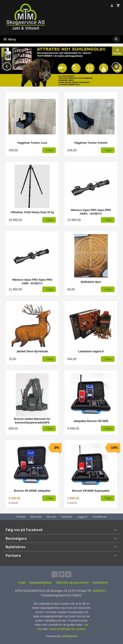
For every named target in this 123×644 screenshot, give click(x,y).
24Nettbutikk (69, 636)
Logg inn (82, 517)
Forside (21, 517)
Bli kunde (36, 517)
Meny (9, 39)
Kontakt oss (100, 517)
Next (120, 66)
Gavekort (67, 517)
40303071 (99, 591)
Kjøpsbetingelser (41, 583)
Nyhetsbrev (100, 583)
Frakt (22, 583)
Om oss (51, 517)
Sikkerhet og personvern (72, 583)
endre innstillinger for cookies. (67, 629)
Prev (11, 66)
